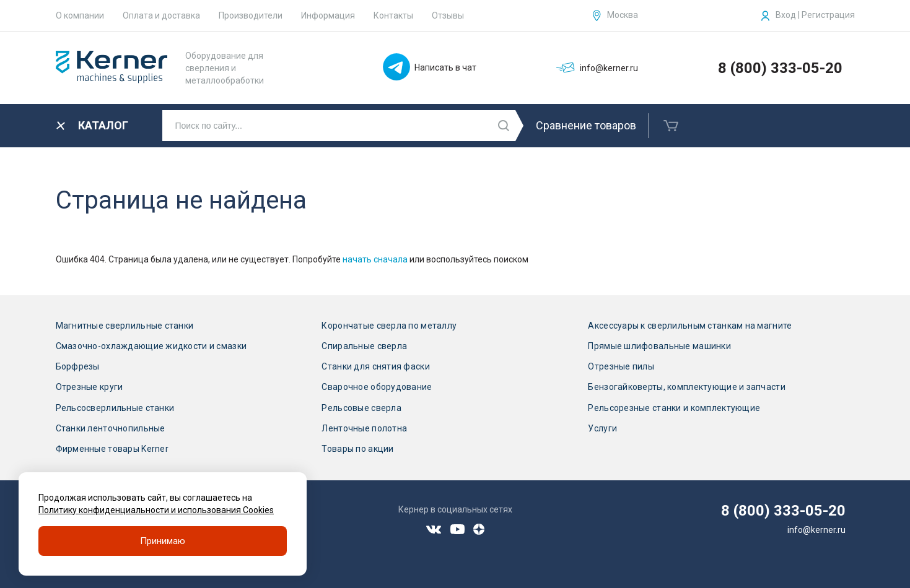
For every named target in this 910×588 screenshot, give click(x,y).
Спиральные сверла (364, 346)
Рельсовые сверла (361, 408)
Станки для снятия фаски (375, 366)
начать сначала (375, 259)
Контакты (393, 15)
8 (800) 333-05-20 (780, 68)
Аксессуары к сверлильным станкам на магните (690, 326)
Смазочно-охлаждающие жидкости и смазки (151, 346)
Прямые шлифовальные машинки (659, 346)
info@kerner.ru (816, 530)
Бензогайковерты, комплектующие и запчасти (686, 387)
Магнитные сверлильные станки (125, 326)
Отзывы (448, 15)
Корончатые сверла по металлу (389, 326)
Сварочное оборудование (377, 387)
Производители (251, 15)
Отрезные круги (90, 387)
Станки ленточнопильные (111, 428)
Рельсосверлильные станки (115, 408)
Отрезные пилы (621, 366)
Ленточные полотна (364, 428)
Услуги (602, 428)
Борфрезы (78, 366)
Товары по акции (357, 449)
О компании (80, 15)
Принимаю (163, 541)
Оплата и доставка (161, 15)
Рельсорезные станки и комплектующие (674, 408)
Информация (328, 15)
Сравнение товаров (586, 125)
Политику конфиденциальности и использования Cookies (156, 510)
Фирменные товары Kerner (112, 449)
